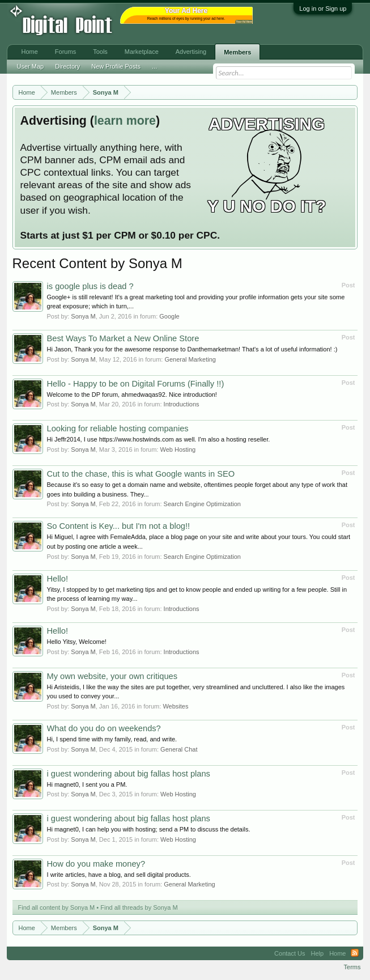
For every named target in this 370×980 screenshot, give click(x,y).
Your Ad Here (244, 22)
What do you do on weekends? (104, 728)
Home (30, 52)
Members (237, 52)
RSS (355, 953)
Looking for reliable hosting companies (118, 429)
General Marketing (190, 359)
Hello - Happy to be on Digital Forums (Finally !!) (136, 384)
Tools (100, 52)
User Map (31, 66)
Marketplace (142, 52)
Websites (175, 706)
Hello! (58, 579)
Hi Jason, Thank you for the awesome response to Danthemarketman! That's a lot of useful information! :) (192, 349)
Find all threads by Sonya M (139, 907)
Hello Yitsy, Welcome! (77, 642)
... (154, 66)
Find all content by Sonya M (57, 907)
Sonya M (83, 316)
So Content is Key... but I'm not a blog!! (119, 526)
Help (318, 953)
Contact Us (290, 953)
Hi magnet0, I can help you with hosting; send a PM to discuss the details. (149, 829)
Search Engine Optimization (202, 504)
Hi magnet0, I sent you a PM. (87, 784)
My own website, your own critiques (112, 676)
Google (169, 316)
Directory (67, 66)
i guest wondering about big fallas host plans (129, 774)
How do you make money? (96, 864)
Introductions (182, 404)
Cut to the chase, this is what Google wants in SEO (141, 474)
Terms (352, 967)
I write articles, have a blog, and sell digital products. (119, 875)
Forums (65, 52)
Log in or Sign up (323, 9)
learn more (125, 121)
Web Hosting (178, 449)
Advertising (191, 52)
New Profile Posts (116, 66)
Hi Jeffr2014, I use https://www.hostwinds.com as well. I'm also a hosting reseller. (159, 439)
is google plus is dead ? (90, 286)
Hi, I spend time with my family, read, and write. (112, 739)
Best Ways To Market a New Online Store (123, 338)
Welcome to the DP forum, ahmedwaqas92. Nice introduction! (132, 394)
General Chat (179, 749)
